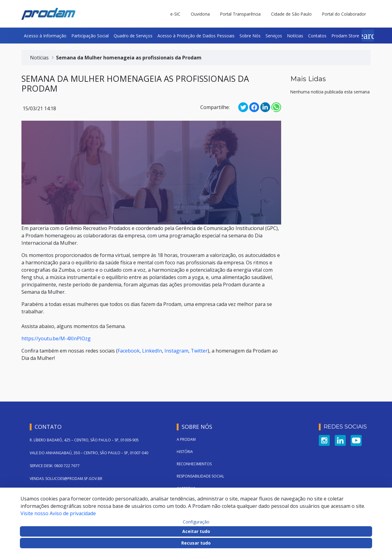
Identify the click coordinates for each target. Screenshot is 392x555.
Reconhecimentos (194, 464)
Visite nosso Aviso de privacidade (58, 513)
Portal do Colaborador (344, 14)
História (185, 452)
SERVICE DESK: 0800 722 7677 (55, 466)
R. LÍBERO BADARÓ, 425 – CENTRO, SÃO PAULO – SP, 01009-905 (84, 440)
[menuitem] (45, 36)
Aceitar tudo (196, 531)
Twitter (199, 351)
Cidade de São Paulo (291, 14)
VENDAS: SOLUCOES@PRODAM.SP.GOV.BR (66, 479)
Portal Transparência (240, 14)
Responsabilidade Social (200, 476)
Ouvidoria (200, 14)
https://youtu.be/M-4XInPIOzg (56, 338)
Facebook (129, 351)
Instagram (176, 351)
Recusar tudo (196, 543)
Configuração (196, 522)
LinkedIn (152, 351)
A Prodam (186, 439)
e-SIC (175, 14)
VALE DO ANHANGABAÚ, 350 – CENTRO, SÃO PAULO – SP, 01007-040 (89, 453)
